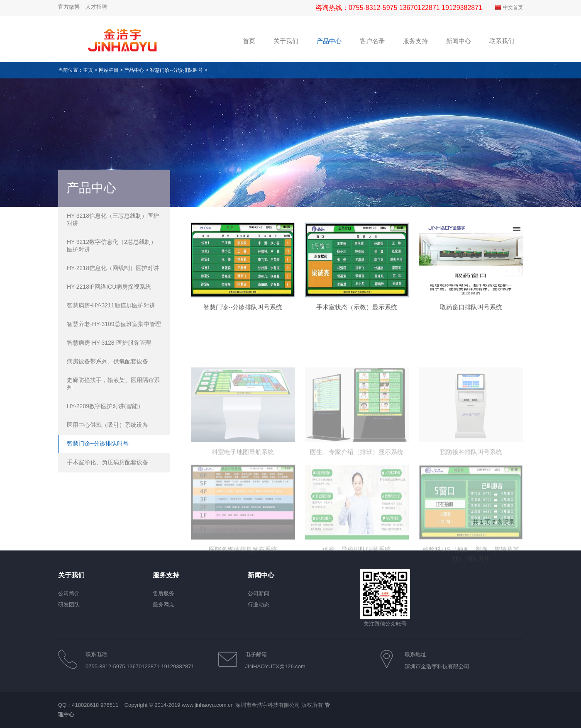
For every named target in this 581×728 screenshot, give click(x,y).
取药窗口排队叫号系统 (471, 313)
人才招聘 (96, 7)
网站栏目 (109, 70)
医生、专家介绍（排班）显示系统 (357, 486)
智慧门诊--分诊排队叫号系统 (243, 313)
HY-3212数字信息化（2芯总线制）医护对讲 (112, 246)
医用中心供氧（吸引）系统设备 (107, 425)
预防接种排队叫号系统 (471, 486)
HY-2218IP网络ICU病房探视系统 (109, 287)
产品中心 (134, 70)
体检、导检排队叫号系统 (357, 583)
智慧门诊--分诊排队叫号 (176, 70)
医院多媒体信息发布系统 (243, 583)
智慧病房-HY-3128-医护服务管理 (109, 343)
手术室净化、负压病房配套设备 (107, 462)
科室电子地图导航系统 (243, 486)
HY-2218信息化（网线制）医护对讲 (113, 268)
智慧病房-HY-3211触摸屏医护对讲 (111, 305)
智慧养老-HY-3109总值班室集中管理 (114, 324)
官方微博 (69, 7)
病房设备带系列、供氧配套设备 (107, 361)
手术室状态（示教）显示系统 (357, 313)
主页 (88, 70)
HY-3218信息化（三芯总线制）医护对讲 (113, 219)
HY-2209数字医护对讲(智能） (105, 406)
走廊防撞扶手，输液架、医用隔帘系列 (113, 384)
